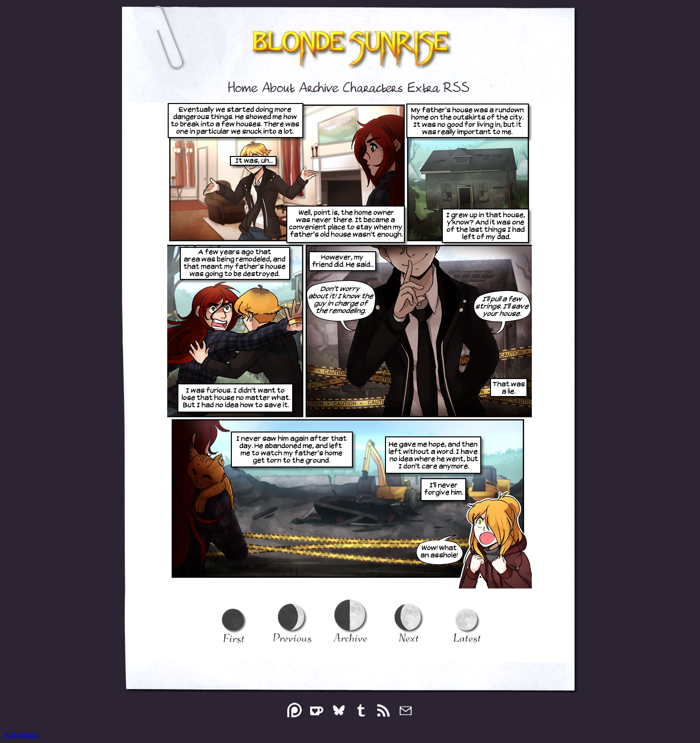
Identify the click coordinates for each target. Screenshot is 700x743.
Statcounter (22, 734)
